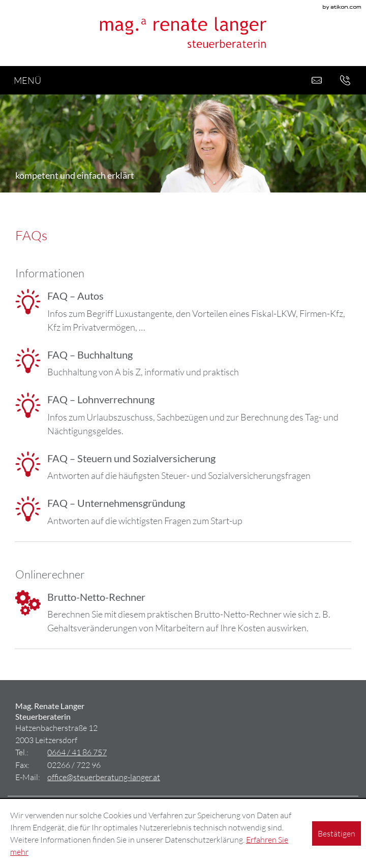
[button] (345, 80)
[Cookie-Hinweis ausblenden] (337, 833)
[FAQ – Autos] (183, 312)
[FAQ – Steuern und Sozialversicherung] (183, 467)
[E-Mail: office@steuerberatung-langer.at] (317, 80)
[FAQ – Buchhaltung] (183, 364)
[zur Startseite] (183, 33)
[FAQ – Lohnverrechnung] (183, 415)
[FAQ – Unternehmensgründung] (183, 512)
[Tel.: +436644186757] (77, 752)
